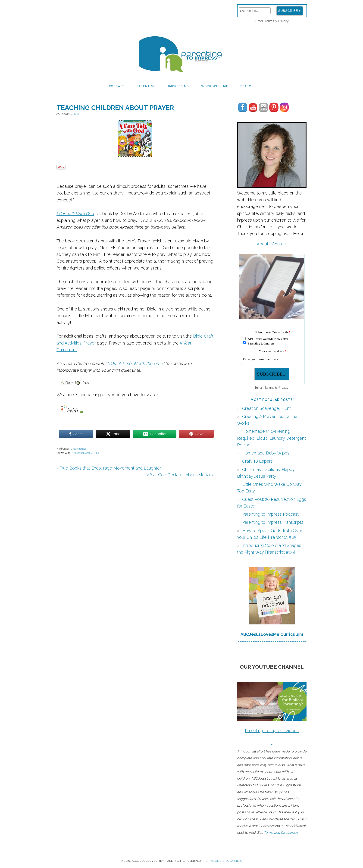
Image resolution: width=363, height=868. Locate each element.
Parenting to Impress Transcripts (273, 522)
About (263, 244)
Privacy (283, 21)
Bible (96, 453)
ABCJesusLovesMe (82, 453)
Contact (279, 244)
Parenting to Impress (181, 52)
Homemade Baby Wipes (266, 453)
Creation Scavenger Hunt (266, 408)
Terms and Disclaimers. (282, 832)
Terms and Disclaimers (223, 861)
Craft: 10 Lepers (257, 461)
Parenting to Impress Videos (272, 731)
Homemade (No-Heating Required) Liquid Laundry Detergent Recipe (271, 438)
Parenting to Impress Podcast (270, 514)
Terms (269, 21)
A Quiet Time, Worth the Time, (135, 363)
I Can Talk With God (75, 214)
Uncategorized (79, 449)
